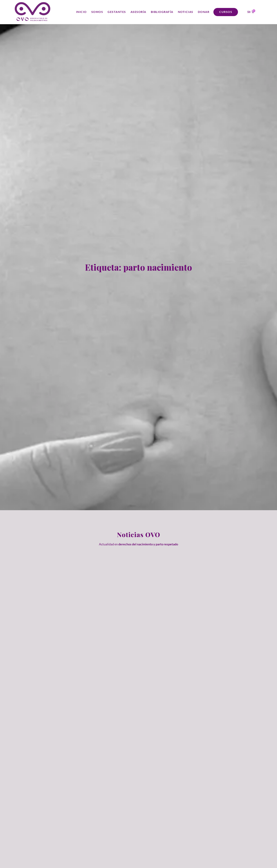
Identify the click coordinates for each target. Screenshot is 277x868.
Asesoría (138, 12)
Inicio (81, 12)
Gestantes (117, 12)
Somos (97, 12)
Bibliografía (162, 12)
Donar (204, 12)
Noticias (186, 12)
